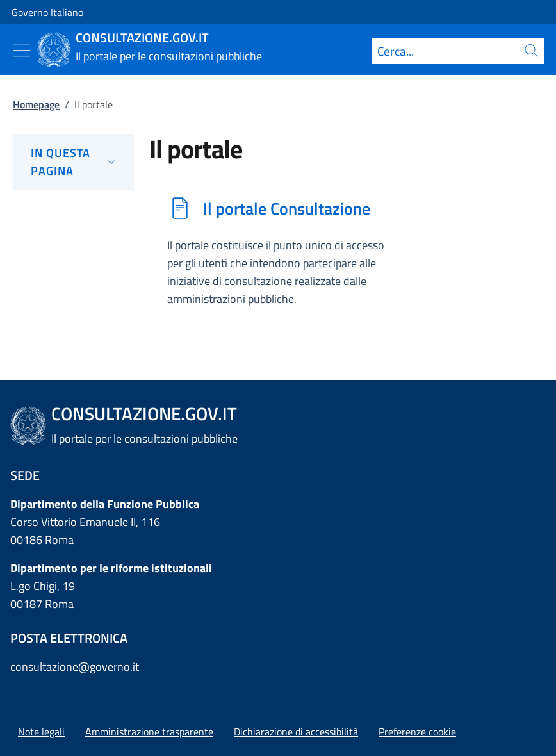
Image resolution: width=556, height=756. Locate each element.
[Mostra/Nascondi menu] (22, 51)
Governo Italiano (47, 12)
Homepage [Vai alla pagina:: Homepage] (36, 104)
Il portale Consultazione (287, 208)
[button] (417, 732)
